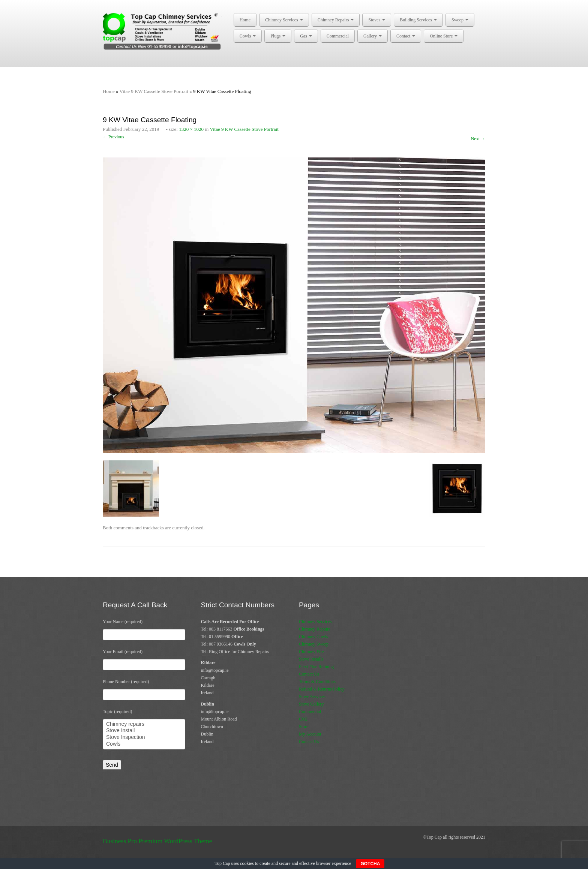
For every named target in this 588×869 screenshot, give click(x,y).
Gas (306, 36)
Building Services (418, 20)
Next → (478, 139)
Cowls (248, 36)
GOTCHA (370, 864)
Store (304, 727)
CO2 (303, 719)
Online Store (444, 36)
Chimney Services (284, 20)
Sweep (460, 20)
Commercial (338, 36)
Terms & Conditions (317, 682)
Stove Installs (311, 659)
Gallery (373, 36)
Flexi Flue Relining (316, 667)
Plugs (278, 36)
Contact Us (309, 674)
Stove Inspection (144, 737)
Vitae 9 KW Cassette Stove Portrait (154, 91)
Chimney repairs (144, 724)
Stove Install (144, 731)
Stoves (377, 20)
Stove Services (312, 697)
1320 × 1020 (191, 129)
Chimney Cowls (313, 637)
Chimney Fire (311, 652)
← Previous (113, 137)
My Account (310, 734)
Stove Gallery (311, 704)
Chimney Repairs (336, 20)
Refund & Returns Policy (322, 689)
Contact (406, 36)
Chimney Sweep (314, 644)
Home (245, 20)
